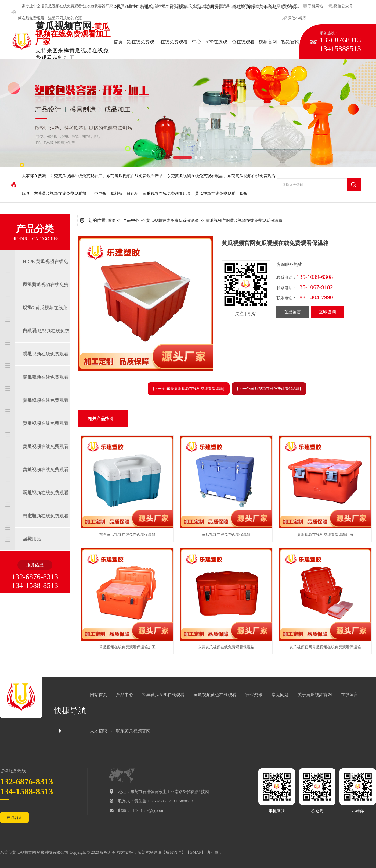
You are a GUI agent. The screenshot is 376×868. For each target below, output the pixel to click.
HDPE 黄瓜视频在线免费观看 (45, 273)
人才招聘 (99, 731)
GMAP (195, 852)
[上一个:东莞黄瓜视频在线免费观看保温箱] (189, 389)
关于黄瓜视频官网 (315, 695)
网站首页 (99, 695)
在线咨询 (15, 817)
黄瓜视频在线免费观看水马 (46, 435)
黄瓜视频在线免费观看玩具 (167, 194)
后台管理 (173, 852)
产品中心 (131, 220)
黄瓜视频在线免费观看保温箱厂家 (325, 535)
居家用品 (32, 539)
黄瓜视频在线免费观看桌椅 (46, 527)
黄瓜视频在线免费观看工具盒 (46, 389)
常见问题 (280, 695)
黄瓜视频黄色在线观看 (215, 695)
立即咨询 (327, 312)
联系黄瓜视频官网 (133, 731)
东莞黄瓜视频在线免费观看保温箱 (127, 535)
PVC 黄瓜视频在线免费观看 (46, 342)
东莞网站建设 (149, 852)
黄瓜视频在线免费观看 (215, 194)
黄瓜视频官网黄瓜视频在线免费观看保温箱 (244, 220)
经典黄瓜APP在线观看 (163, 695)
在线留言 (292, 312)
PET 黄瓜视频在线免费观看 (46, 296)
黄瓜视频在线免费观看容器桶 (46, 412)
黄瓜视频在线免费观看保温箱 (46, 365)
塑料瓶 (116, 194)
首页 (112, 220)
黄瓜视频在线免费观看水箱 (46, 458)
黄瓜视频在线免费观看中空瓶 (46, 504)
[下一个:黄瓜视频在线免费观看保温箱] (269, 389)
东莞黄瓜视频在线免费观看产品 (135, 176)
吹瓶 (78, 18)
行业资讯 (254, 695)
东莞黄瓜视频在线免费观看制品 (195, 176)
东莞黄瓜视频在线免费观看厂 (76, 176)
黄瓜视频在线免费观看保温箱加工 (127, 647)
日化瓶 (133, 194)
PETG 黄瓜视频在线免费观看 (45, 319)
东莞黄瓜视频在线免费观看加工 (62, 194)
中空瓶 (39, 6)
